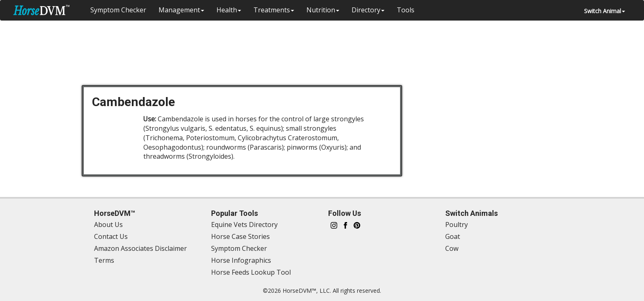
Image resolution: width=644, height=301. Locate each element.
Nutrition (323, 10)
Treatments (274, 10)
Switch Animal (605, 11)
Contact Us (111, 236)
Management (181, 10)
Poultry (457, 225)
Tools (406, 10)
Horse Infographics (241, 260)
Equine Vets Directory (244, 225)
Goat (453, 236)
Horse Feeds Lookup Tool (251, 272)
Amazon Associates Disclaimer (140, 248)
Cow (452, 248)
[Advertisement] (326, 47)
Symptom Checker (118, 10)
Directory (368, 10)
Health (229, 10)
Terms (104, 260)
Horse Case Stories (240, 236)
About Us (108, 225)
